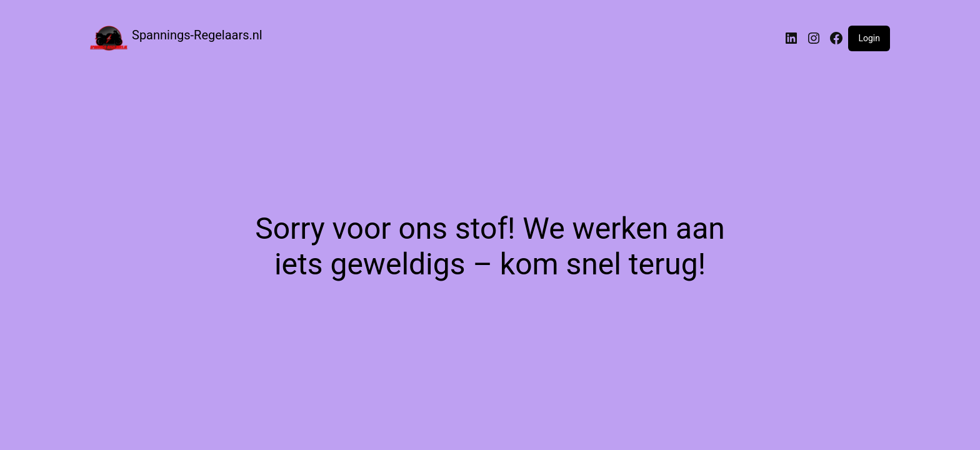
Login (869, 38)
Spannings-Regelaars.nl (197, 35)
